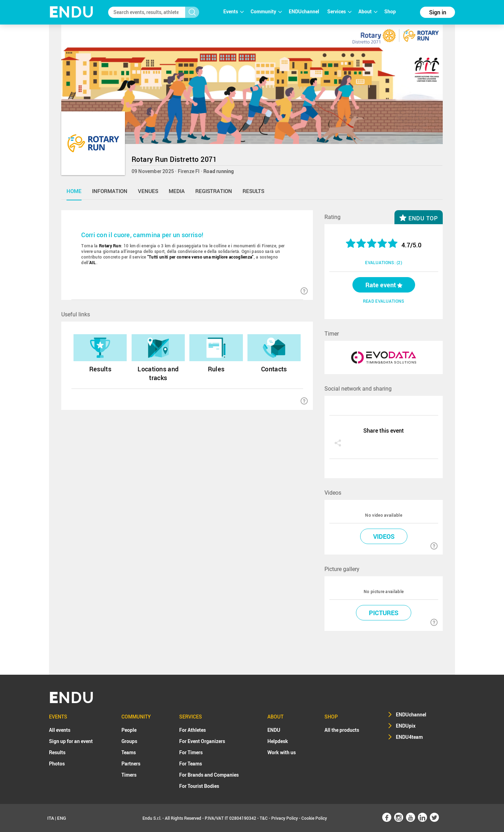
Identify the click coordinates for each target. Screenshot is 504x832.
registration (214, 191)
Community (266, 11)
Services (339, 11)
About (368, 11)
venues (148, 191)
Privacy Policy (285, 818)
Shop (390, 11)
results (253, 191)
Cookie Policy (314, 818)
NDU (72, 12)
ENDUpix (406, 726)
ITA (51, 818)
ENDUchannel (304, 11)
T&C (264, 818)
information (110, 191)
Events (233, 11)
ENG (62, 818)
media (177, 191)
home (74, 191)
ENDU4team (409, 737)
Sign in (438, 12)
